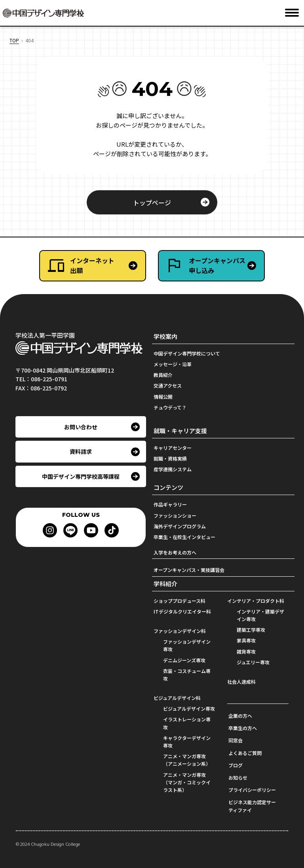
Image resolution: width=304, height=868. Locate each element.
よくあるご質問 (245, 753)
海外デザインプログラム (180, 526)
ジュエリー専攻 (253, 662)
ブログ (236, 765)
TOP (14, 40)
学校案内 (165, 336)
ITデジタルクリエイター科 (182, 611)
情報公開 (163, 397)
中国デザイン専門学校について (187, 353)
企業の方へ (240, 716)
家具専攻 (246, 640)
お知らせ (238, 777)
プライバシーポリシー (252, 790)
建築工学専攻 (251, 630)
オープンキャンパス (226, 266)
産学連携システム (173, 469)
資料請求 (81, 451)
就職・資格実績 (170, 458)
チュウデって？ (170, 407)
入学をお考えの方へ (175, 552)
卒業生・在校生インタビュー (184, 537)
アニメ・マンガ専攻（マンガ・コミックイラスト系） (187, 782)
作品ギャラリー (170, 504)
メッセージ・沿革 (173, 364)
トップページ (152, 203)
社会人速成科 (241, 682)
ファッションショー (175, 515)
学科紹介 (165, 584)
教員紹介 (163, 375)
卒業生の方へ (243, 728)
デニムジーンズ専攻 (184, 660)
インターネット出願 (92, 266)
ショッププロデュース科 (180, 601)
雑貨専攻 (246, 651)
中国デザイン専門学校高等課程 (81, 476)
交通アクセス (168, 385)
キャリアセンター (173, 448)
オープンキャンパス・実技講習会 (189, 570)
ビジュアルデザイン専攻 (189, 708)
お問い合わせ (81, 427)
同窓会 (236, 740)
